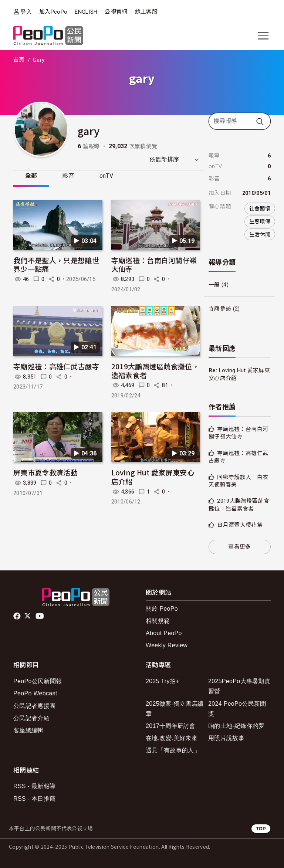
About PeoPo (164, 633)
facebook (18, 616)
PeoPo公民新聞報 (38, 681)
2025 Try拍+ (163, 681)
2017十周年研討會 (171, 726)
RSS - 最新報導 (34, 786)
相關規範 (158, 621)
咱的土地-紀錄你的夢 (236, 726)
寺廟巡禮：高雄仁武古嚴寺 (56, 366)
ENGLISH (86, 12)
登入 (26, 12)
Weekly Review (167, 645)
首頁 (19, 60)
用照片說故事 (226, 738)
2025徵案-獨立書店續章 (175, 709)
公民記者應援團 (34, 706)
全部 (31, 176)
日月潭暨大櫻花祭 (240, 525)
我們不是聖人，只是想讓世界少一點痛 (56, 265)
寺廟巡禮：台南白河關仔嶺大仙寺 (154, 265)
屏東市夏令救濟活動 (45, 473)
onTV (107, 176)
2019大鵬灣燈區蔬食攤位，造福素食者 (155, 371)
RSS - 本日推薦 (34, 799)
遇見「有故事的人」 (173, 750)
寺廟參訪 (220, 309)
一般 (214, 285)
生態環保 (260, 221)
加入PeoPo (53, 12)
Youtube (40, 616)
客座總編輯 (28, 730)
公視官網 (116, 12)
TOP (261, 829)
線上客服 (146, 12)
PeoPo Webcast (35, 693)
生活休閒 (260, 234)
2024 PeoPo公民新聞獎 (237, 709)
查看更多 (239, 547)
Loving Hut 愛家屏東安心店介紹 (153, 477)
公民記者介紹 (31, 718)
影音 (69, 176)
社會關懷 (260, 208)
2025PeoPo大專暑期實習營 (239, 686)
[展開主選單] (263, 36)
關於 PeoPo (162, 609)
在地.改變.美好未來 (172, 738)
